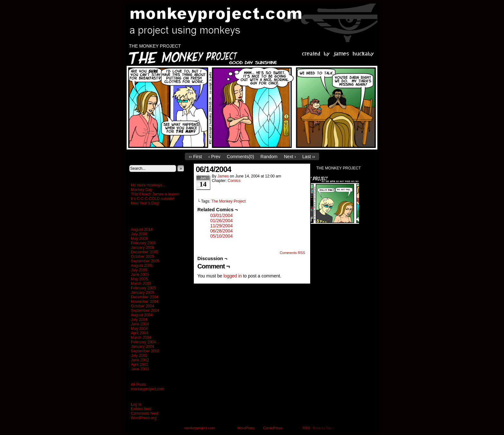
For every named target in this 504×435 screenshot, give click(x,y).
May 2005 (139, 279)
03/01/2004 (221, 215)
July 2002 (139, 356)
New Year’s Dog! (145, 203)
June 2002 (140, 360)
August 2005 (142, 266)
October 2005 (143, 257)
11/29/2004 (221, 226)
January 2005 (143, 293)
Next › (290, 157)
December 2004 (144, 297)
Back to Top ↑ (323, 428)
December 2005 (144, 252)
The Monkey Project (155, 46)
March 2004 (141, 338)
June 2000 (140, 369)
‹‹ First (195, 157)
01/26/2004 (221, 221)
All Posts (138, 385)
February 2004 (143, 342)
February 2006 (143, 243)
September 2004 (145, 311)
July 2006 (139, 234)
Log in (136, 404)
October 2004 (143, 306)
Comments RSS (292, 253)
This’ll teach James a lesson (155, 194)
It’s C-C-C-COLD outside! (153, 199)
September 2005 (145, 261)
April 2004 (139, 333)
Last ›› (309, 157)
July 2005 (139, 270)
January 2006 (143, 248)
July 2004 (139, 320)
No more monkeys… (148, 185)
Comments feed (144, 413)
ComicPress (272, 428)
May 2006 (139, 239)
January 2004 (143, 347)
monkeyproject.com (255, 23)
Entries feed (141, 409)
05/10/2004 (221, 236)
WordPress (246, 428)
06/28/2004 (221, 231)
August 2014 (142, 230)
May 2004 (139, 329)
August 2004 (142, 315)
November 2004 (144, 302)
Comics (234, 181)
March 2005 (141, 284)
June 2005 (140, 275)
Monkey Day (142, 190)
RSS (306, 428)
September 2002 (145, 351)
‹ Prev (214, 157)
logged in (233, 276)
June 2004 (140, 324)
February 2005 (143, 288)
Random (269, 157)
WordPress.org (144, 418)
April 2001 (139, 365)
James (223, 176)
